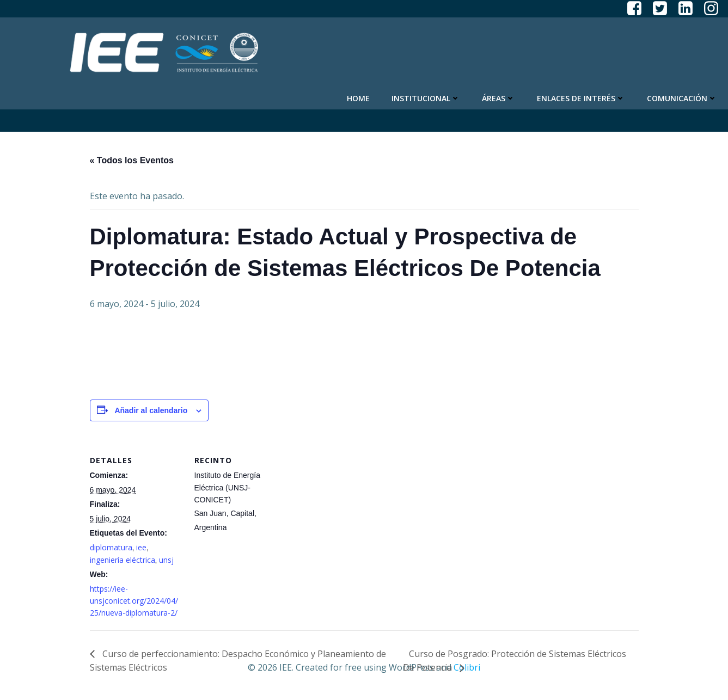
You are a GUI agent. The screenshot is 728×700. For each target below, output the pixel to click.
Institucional (426, 98)
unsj (166, 560)
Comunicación (682, 98)
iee (141, 547)
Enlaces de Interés (581, 98)
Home (358, 98)
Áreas (498, 98)
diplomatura (111, 547)
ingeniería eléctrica (123, 560)
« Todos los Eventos (132, 160)
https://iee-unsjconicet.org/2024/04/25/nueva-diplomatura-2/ (134, 601)
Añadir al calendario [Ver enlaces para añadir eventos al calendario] (151, 410)
